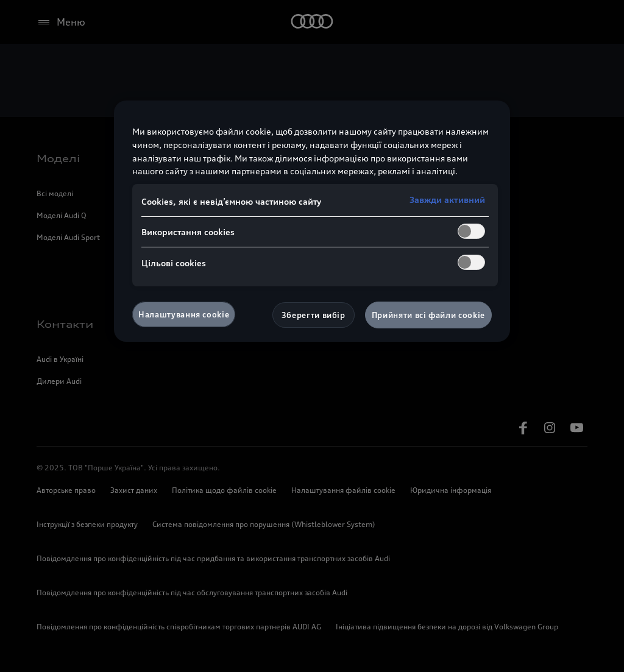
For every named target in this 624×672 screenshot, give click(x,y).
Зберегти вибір (314, 315)
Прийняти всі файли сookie (428, 315)
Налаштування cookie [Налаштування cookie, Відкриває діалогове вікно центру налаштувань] (184, 314)
